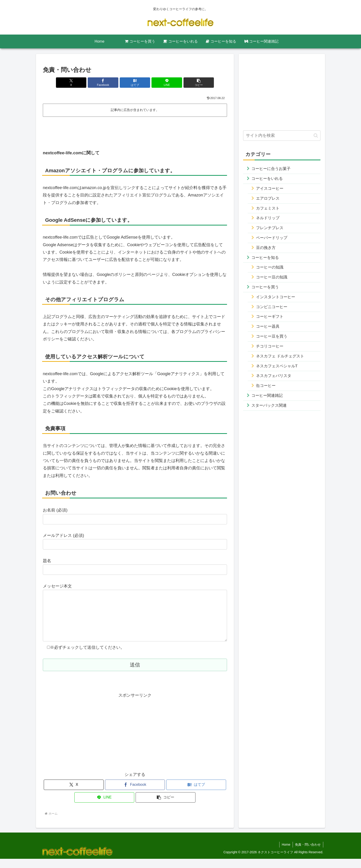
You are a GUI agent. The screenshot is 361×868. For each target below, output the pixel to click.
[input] (282, 136)
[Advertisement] (135, 131)
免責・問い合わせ (308, 854)
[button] (197, 83)
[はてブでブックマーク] (135, 83)
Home (286, 854)
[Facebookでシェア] (104, 83)
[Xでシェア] (73, 83)
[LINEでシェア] (166, 83)
